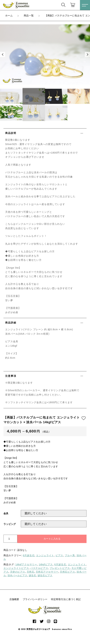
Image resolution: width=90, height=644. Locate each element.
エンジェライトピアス (16, 568)
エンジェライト (45, 555)
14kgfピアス (46, 564)
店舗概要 (14, 599)
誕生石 (33, 575)
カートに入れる (52, 539)
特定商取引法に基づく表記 (66, 599)
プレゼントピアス (60, 568)
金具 (6, 513)
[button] (3, 54)
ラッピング (10, 524)
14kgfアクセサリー (26, 564)
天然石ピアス (67, 572)
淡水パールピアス (17, 575)
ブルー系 (70, 555)
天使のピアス (18, 572)
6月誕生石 (29, 555)
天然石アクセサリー (47, 572)
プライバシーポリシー (35, 599)
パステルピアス (39, 568)
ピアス (59, 555)
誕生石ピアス (45, 575)
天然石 (31, 572)
